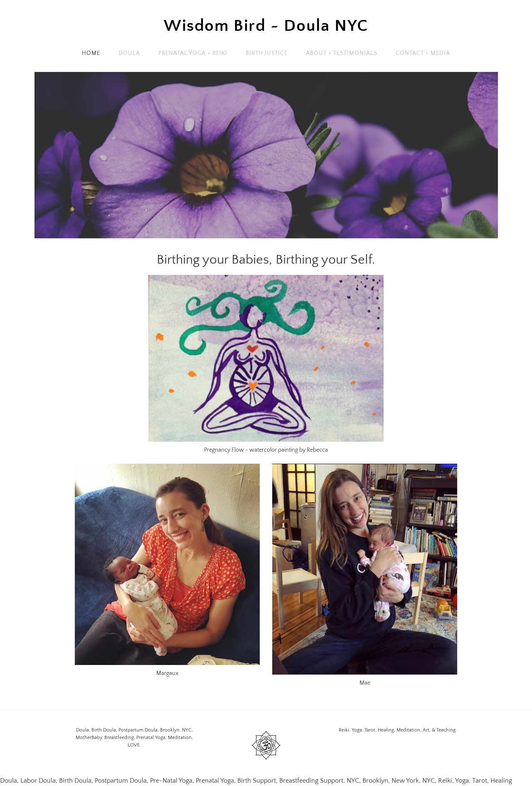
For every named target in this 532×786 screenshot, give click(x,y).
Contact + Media (423, 53)
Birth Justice (267, 53)
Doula (129, 53)
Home (91, 53)
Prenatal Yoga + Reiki (193, 53)
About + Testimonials (342, 53)
